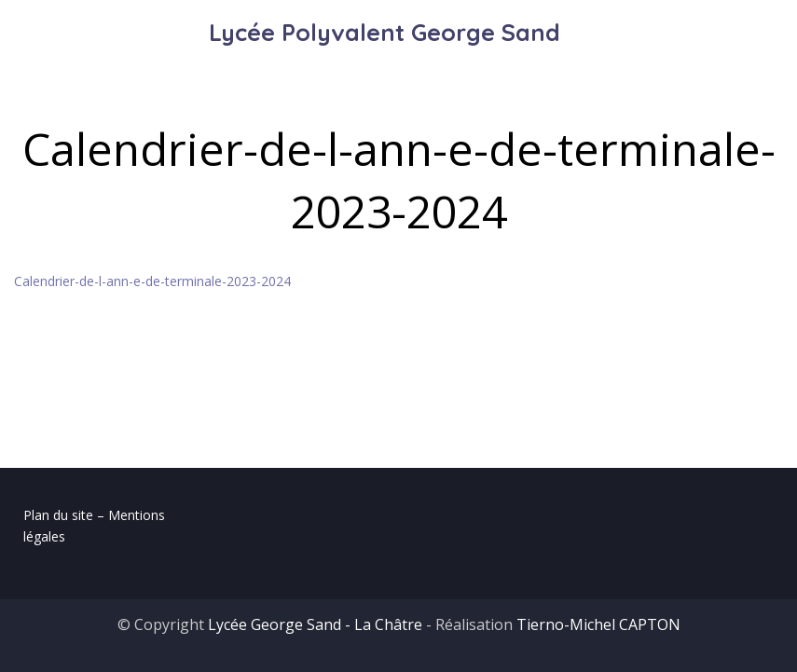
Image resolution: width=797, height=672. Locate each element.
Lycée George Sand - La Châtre (315, 624)
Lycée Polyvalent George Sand (385, 32)
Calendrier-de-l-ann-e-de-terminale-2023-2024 (152, 281)
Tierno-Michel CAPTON (598, 624)
